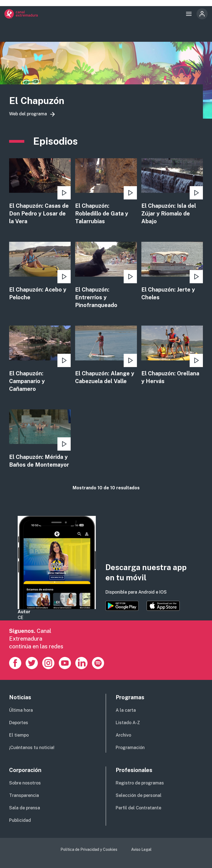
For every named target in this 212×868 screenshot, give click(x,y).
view (40, 192)
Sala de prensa (25, 808)
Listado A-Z (128, 723)
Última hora (21, 710)
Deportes (19, 723)
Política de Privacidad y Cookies (89, 849)
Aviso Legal (141, 849)
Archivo (123, 735)
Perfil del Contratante (138, 808)
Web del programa (28, 114)
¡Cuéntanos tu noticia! (32, 748)
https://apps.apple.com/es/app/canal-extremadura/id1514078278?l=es (163, 606)
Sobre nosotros (25, 783)
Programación (130, 748)
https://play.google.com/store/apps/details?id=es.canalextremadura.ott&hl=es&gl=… (122, 606)
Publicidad (20, 820)
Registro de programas (140, 783)
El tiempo (19, 735)
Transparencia (24, 795)
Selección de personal (139, 795)
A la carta (126, 710)
